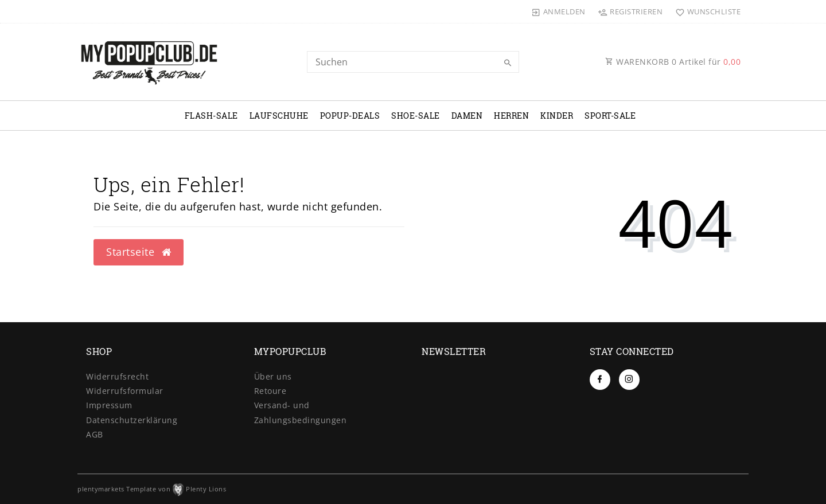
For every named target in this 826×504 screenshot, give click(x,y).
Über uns (273, 376)
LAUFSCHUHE (279, 116)
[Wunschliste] (705, 11)
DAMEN (467, 116)
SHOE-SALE (416, 116)
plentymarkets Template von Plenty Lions (152, 489)
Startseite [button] (139, 252)
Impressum (109, 405)
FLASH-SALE (211, 116)
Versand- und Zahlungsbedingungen (301, 412)
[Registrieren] (630, 11)
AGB (95, 434)
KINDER (557, 116)
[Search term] (413, 62)
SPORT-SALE (610, 116)
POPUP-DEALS (350, 116)
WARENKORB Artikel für (673, 62)
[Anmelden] (559, 11)
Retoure (270, 391)
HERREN (511, 116)
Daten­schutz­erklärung (132, 420)
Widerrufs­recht (117, 376)
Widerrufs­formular (125, 391)
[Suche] (508, 63)
